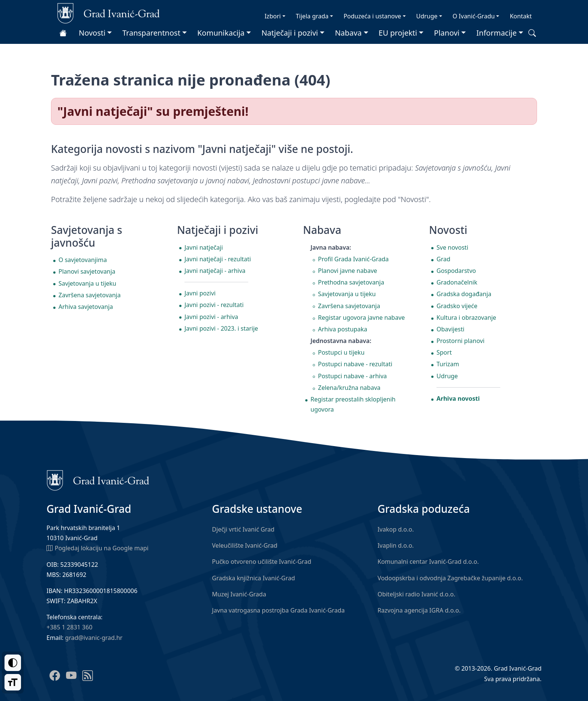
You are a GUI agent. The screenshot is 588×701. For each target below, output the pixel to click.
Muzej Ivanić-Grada (239, 594)
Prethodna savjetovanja (351, 282)
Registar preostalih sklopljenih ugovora (353, 404)
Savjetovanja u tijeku (87, 283)
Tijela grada (312, 16)
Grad (443, 259)
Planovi (447, 33)
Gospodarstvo (456, 271)
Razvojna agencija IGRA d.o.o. (419, 610)
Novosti (92, 33)
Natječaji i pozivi (290, 33)
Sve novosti (452, 247)
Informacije (496, 33)
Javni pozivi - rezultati (214, 305)
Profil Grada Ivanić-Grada (353, 259)
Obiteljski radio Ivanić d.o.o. (417, 594)
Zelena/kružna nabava (349, 388)
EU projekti (398, 33)
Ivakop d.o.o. (396, 529)
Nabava (348, 33)
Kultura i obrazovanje (466, 318)
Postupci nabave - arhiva (352, 376)
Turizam (448, 364)
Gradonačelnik (457, 282)
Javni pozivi (200, 293)
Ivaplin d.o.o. (396, 545)
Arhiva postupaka (343, 329)
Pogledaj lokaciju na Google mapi (97, 548)
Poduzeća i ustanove (372, 16)
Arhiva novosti (458, 398)
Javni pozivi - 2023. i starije (221, 328)
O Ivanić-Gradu (474, 16)
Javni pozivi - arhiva (211, 317)
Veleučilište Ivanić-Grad (244, 545)
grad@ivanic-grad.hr (94, 638)
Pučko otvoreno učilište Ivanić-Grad (262, 562)
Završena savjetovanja (90, 295)
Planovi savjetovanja (87, 271)
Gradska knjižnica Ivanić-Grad (253, 578)
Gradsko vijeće (457, 306)
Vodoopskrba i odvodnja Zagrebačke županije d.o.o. (450, 578)
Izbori (272, 16)
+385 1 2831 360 (69, 627)
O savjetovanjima (83, 260)
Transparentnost (151, 33)
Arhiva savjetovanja (86, 307)
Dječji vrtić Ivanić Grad (243, 529)
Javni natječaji (204, 247)
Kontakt (521, 16)
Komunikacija (221, 33)
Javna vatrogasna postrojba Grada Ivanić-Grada (278, 610)
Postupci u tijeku (341, 352)
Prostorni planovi (460, 341)
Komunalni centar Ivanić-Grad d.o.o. (428, 562)
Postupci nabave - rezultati (355, 364)
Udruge (427, 16)
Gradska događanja (464, 294)
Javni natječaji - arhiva (215, 271)
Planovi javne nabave (348, 271)
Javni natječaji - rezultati (218, 259)
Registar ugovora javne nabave (361, 318)
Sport (444, 352)
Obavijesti (450, 329)
